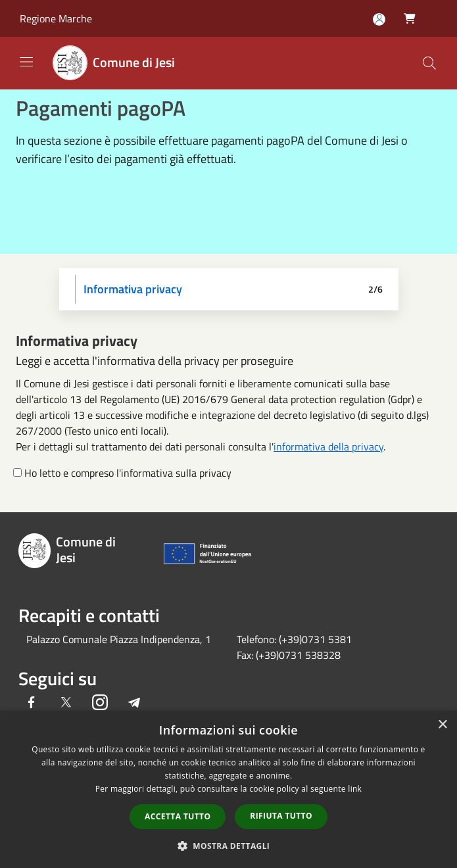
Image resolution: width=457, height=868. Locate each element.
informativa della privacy (328, 446)
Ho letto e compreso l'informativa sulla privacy (128, 473)
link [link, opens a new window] (355, 789)
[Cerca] (429, 63)
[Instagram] (100, 703)
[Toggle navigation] (26, 62)
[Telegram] (134, 703)
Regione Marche (56, 18)
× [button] (442, 725)
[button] (229, 846)
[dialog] (228, 789)
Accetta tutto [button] (178, 816)
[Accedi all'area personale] (379, 19)
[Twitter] (66, 703)
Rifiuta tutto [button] (281, 816)
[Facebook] (32, 703)
